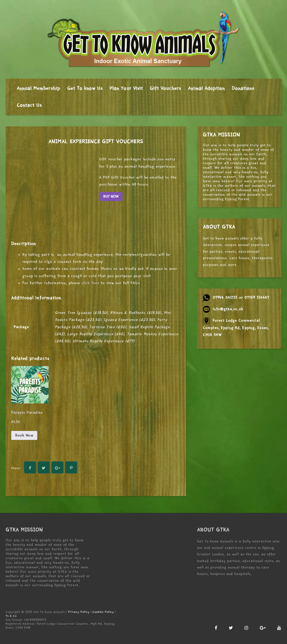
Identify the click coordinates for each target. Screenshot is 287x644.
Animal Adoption (206, 88)
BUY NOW (111, 197)
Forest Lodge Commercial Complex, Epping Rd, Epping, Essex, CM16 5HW (236, 328)
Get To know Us (85, 88)
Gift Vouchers (166, 88)
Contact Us (29, 105)
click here (90, 283)
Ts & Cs (11, 616)
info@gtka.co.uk (228, 309)
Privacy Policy (79, 612)
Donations (243, 88)
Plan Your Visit (126, 88)
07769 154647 (257, 298)
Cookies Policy (103, 612)
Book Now (24, 435)
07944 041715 (225, 298)
